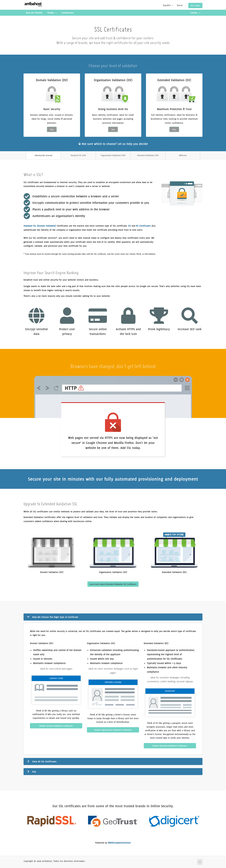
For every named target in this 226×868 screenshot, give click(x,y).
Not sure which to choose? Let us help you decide (113, 144)
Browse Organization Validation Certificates (113, 730)
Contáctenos (68, 13)
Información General (43, 155)
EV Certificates (143, 226)
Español (168, 5)
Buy (52, 129)
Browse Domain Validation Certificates (56, 726)
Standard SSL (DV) (78, 155)
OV (130, 226)
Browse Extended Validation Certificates (170, 746)
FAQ (34, 772)
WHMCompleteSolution (119, 843)
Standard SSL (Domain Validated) (40, 226)
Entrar (180, 5)
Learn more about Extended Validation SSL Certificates (113, 584)
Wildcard (183, 155)
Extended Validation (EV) (148, 155)
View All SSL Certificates (44, 762)
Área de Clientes (34, 13)
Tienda (52, 13)
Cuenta (195, 13)
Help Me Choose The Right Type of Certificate (55, 617)
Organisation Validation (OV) (113, 155)
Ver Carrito (195, 5)
